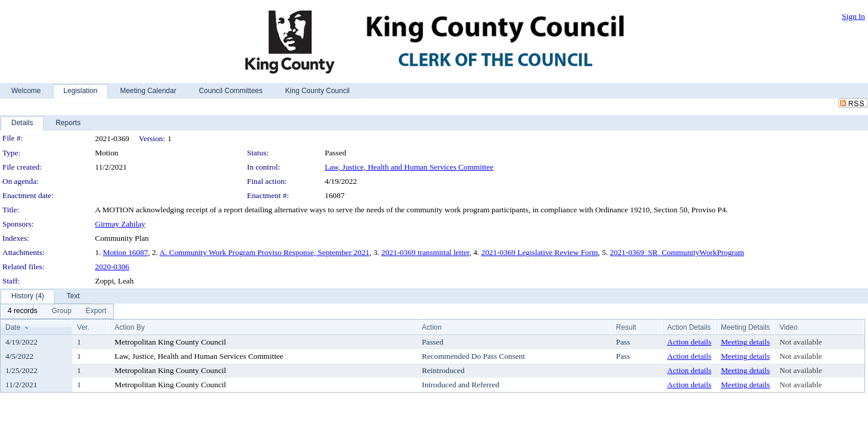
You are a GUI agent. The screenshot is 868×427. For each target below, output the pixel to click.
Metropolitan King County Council (170, 342)
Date (13, 327)
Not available (801, 342)
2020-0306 (112, 267)
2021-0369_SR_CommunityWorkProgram (677, 252)
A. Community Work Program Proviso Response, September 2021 (265, 252)
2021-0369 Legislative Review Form (539, 252)
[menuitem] (23, 311)
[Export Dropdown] (96, 311)
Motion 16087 (125, 252)
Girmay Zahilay (120, 224)
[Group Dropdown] (61, 311)
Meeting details (745, 342)
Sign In (853, 16)
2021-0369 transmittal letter (425, 252)
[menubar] (57, 311)
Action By (130, 327)
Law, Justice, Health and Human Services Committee (409, 167)
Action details (689, 342)
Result (626, 327)
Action (432, 327)
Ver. (83, 327)
